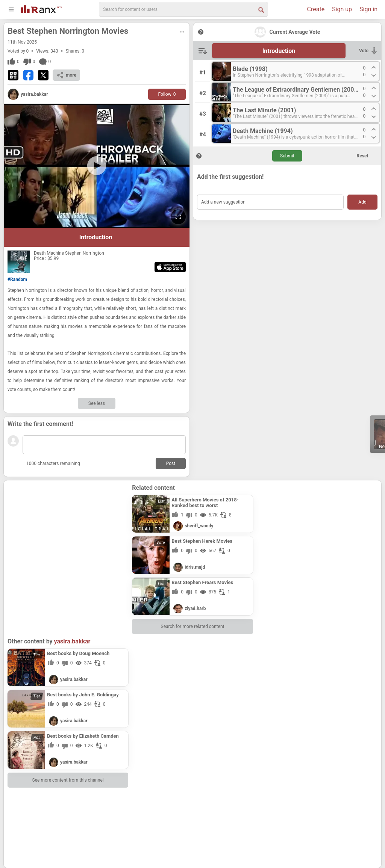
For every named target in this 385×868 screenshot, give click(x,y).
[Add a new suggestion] (270, 202)
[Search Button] (261, 9)
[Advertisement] (68, 531)
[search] (183, 9)
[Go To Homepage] (41, 8)
